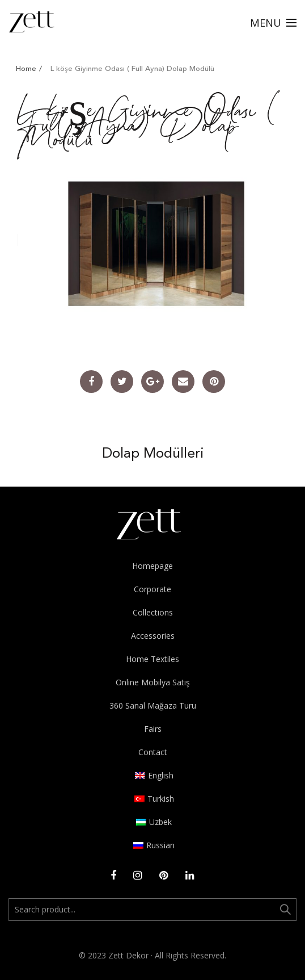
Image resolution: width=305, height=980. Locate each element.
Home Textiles (152, 659)
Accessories (153, 636)
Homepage (152, 566)
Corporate (152, 589)
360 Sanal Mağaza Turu (153, 705)
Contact (153, 752)
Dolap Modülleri (153, 454)
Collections (153, 612)
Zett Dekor (128, 955)
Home (26, 69)
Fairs (153, 729)
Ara (285, 910)
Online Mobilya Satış (153, 682)
